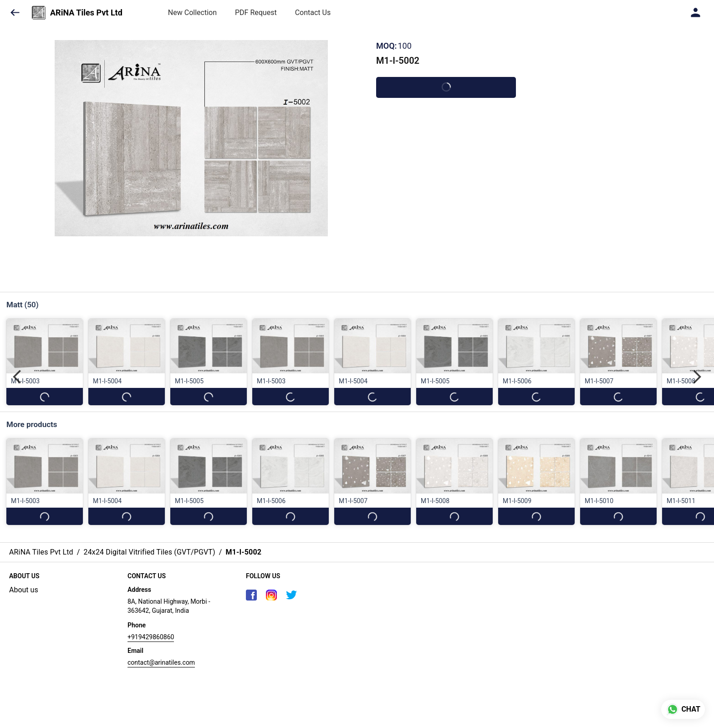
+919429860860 (151, 637)
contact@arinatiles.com (161, 662)
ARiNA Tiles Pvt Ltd (86, 13)
